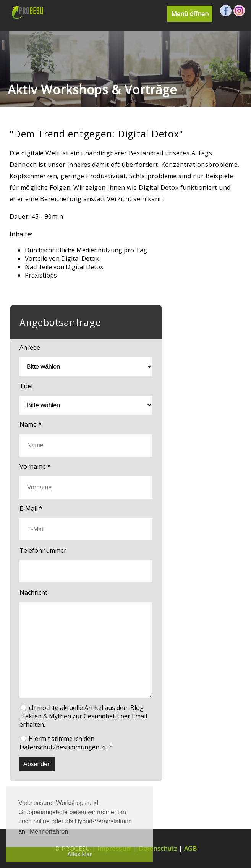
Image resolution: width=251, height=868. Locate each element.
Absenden (37, 764)
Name (31, 424)
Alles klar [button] (79, 854)
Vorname (35, 466)
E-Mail (31, 508)
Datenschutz (158, 849)
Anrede (30, 347)
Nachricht (33, 592)
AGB (190, 849)
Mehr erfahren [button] (49, 832)
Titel (26, 386)
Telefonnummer (43, 550)
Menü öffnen (190, 14)
